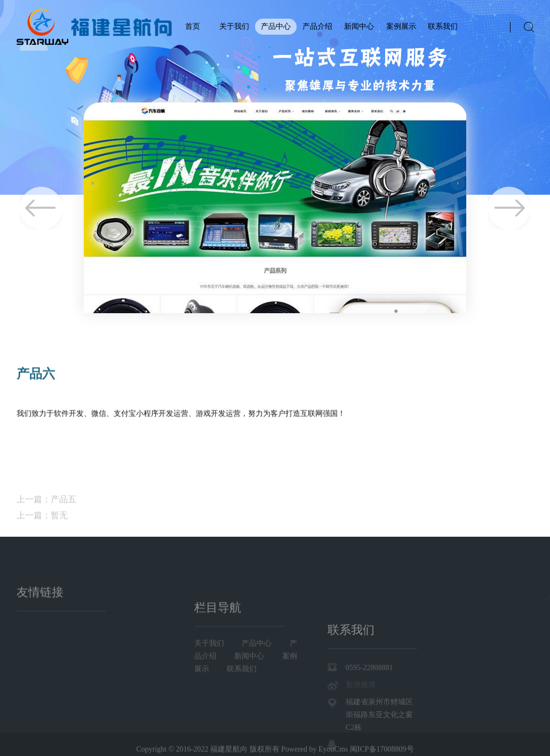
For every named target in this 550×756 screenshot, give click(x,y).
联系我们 (443, 26)
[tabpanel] (275, 97)
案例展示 (401, 26)
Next (509, 208)
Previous (41, 208)
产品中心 (276, 26)
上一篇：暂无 (42, 528)
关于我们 (234, 26)
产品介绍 (317, 26)
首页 (193, 26)
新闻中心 (359, 26)
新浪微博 (361, 716)
